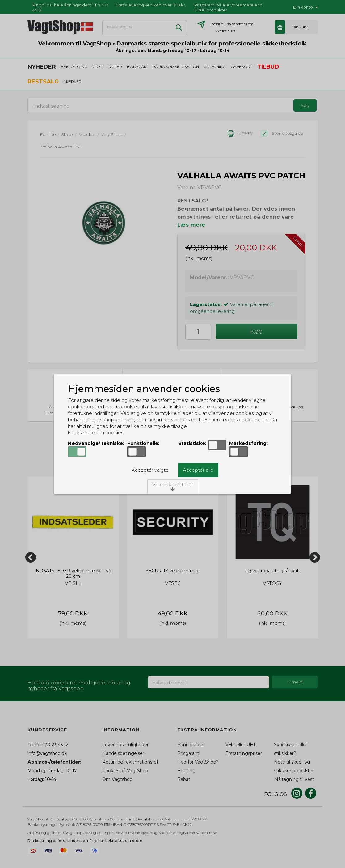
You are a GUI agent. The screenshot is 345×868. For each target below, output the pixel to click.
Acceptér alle (198, 470)
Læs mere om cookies (96, 433)
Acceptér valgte (150, 470)
